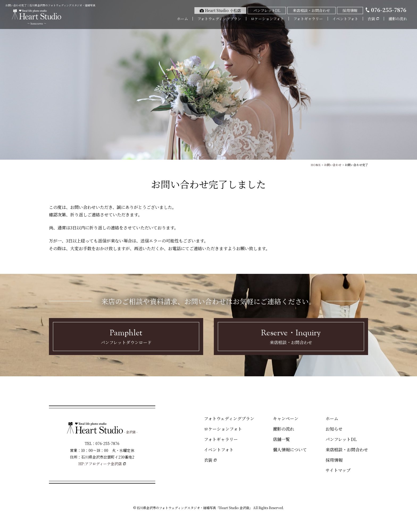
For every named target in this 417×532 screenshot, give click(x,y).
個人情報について (290, 450)
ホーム (182, 19)
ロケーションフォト (267, 19)
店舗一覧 (281, 439)
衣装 (208, 460)
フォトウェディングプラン (219, 19)
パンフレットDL (341, 439)
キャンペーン (286, 418)
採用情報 (334, 460)
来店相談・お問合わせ (291, 336)
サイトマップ (338, 470)
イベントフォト (345, 19)
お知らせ (334, 429)
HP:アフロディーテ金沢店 (100, 464)
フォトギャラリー (308, 19)
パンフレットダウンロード (126, 336)
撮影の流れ (398, 19)
